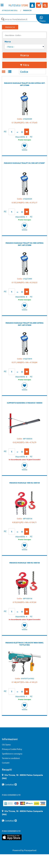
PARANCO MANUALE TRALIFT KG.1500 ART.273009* (24, 163)
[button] (3, 19)
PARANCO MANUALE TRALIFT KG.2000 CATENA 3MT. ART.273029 (24, 324)
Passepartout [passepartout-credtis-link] (30, 850)
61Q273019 (28, 359)
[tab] (5, 72)
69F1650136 (28, 598)
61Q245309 (28, 119)
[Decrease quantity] (17, 132)
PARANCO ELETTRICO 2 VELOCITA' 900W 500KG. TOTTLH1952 (25, 644)
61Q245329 (28, 199)
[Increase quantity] (22, 132)
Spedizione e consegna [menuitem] (12, 754)
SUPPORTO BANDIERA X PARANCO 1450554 (25, 403)
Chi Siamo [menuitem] (6, 745)
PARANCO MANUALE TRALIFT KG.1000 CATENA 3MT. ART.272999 (24, 244)
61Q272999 (28, 279)
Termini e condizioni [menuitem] (11, 758)
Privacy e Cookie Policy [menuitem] (12, 749)
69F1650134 (28, 519)
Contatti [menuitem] (6, 763)
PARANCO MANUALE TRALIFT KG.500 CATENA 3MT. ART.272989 (25, 84)
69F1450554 (28, 439)
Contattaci (10, 784)
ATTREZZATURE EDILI (10, 10)
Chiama (42, 21)
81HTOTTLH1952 (28, 678)
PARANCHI (27, 10)
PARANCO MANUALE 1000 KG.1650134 (25, 483)
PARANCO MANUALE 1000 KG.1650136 (25, 563)
